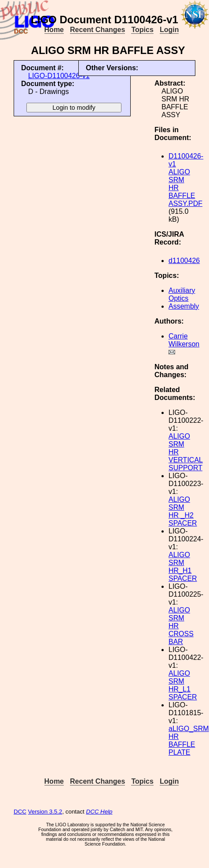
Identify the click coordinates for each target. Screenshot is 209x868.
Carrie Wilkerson (184, 340)
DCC (20, 812)
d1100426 (184, 261)
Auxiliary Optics (182, 294)
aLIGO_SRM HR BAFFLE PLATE (189, 740)
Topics (142, 30)
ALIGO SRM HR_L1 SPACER (183, 685)
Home (54, 30)
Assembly (184, 306)
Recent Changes (97, 30)
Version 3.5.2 (45, 812)
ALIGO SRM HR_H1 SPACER (183, 567)
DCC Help (99, 812)
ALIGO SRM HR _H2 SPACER (183, 511)
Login (169, 30)
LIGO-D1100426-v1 (59, 76)
